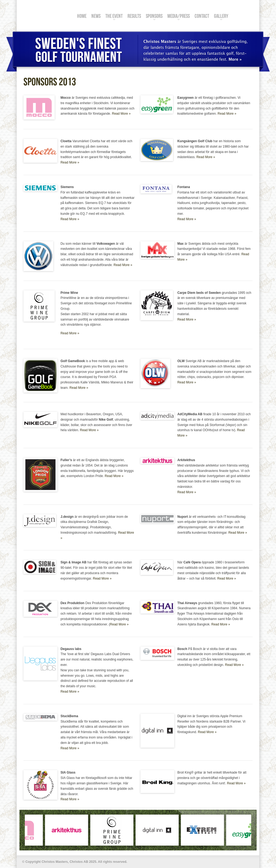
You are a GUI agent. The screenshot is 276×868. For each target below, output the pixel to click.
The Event (114, 17)
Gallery (221, 17)
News (96, 17)
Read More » (121, 114)
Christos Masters (45, 13)
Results (134, 17)
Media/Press (179, 17)
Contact (202, 17)
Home (82, 17)
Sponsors (154, 17)
